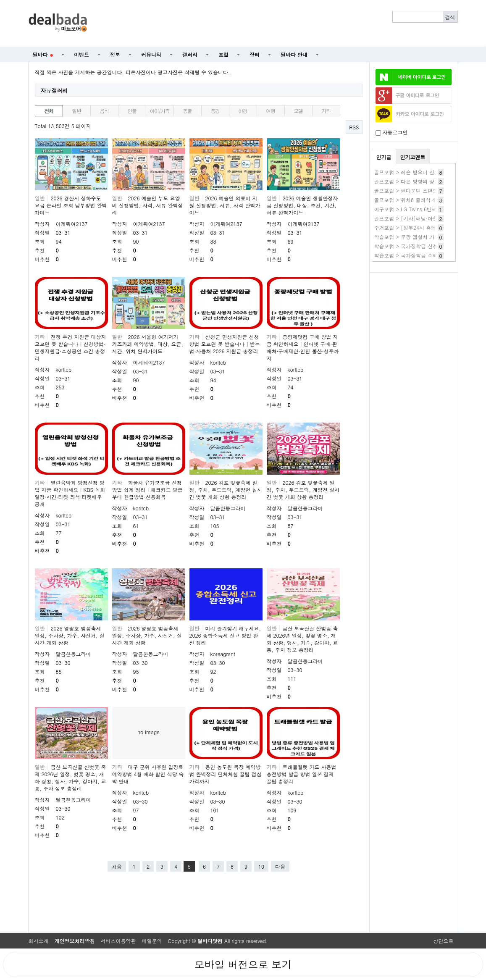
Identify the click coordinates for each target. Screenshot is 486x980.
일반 (76, 111)
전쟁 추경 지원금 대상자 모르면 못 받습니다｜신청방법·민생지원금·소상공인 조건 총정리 (71, 347)
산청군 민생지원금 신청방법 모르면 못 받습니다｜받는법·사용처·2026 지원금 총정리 (225, 344)
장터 (255, 54)
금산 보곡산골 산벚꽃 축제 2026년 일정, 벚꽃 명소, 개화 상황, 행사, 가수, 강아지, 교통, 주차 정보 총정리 (302, 639)
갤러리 (190, 54)
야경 (243, 111)
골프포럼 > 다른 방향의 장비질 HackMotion (424, 181)
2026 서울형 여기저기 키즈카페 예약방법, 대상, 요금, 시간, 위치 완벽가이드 (148, 344)
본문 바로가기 (0, 0)
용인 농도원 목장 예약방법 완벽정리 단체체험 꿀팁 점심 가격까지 (226, 774)
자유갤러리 (54, 91)
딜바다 (43, 54)
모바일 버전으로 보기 (243, 964)
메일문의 (152, 941)
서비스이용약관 (118, 941)
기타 (326, 111)
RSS (354, 127)
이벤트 (81, 54)
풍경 (215, 111)
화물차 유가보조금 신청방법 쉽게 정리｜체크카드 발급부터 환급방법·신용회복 (147, 490)
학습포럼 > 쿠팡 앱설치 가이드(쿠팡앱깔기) (424, 237)
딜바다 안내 (294, 54)
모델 (298, 111)
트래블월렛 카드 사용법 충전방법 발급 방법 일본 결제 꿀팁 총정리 (302, 774)
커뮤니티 (151, 54)
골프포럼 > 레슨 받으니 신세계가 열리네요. (424, 172)
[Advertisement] (277, 24)
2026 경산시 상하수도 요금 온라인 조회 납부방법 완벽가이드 (71, 205)
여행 (271, 111)
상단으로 (444, 941)
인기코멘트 (413, 157)
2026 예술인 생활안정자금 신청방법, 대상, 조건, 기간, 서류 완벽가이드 (302, 205)
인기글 (384, 157)
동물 (187, 111)
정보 (115, 54)
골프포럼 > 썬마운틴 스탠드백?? (412, 190)
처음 (117, 866)
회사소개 (39, 941)
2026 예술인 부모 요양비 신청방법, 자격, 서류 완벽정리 (148, 205)
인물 (132, 111)
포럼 (223, 54)
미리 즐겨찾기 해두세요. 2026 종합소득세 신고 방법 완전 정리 (225, 635)
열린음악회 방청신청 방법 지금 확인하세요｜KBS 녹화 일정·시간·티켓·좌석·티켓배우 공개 (70, 493)
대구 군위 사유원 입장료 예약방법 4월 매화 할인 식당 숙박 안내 (148, 774)
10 (261, 866)
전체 (49, 111)
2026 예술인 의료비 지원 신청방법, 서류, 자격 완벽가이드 (225, 205)
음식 (104, 111)
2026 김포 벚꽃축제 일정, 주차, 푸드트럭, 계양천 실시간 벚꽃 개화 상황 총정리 (226, 490)
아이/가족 (159, 111)
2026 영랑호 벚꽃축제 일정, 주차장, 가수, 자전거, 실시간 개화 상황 (70, 635)
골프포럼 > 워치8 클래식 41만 (409, 200)
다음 (280, 866)
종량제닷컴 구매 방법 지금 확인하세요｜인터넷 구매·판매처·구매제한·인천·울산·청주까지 (303, 347)
